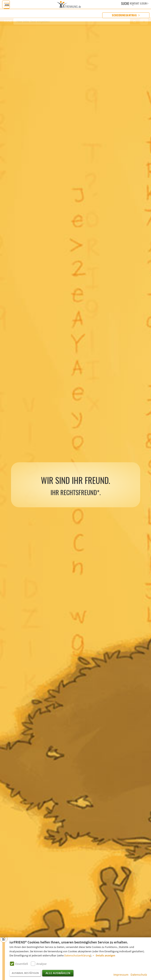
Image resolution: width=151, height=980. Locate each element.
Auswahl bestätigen (25, 973)
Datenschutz (139, 975)
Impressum (121, 975)
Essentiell (22, 964)
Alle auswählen (58, 973)
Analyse (41, 964)
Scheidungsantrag (126, 15)
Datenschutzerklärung (77, 956)
